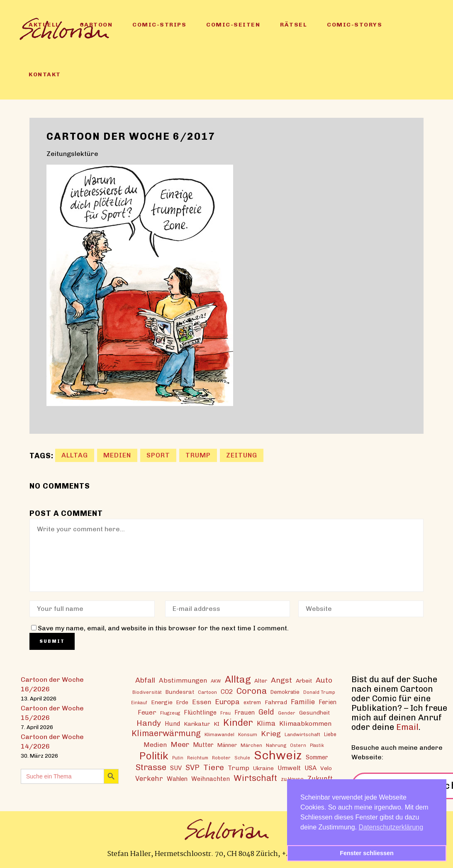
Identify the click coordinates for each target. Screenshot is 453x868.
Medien (117, 455)
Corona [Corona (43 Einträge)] (252, 691)
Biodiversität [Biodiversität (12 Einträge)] (147, 692)
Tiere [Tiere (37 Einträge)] (214, 767)
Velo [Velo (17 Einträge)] (326, 768)
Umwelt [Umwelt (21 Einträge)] (289, 768)
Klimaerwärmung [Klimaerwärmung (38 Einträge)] (166, 733)
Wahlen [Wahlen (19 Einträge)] (177, 779)
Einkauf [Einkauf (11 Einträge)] (139, 703)
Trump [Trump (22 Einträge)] (239, 768)
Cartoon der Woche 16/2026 (52, 684)
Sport (158, 455)
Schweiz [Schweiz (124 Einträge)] (278, 755)
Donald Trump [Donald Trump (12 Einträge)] (319, 692)
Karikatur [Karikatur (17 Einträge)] (197, 724)
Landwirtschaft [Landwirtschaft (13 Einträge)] (302, 734)
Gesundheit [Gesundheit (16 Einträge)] (314, 712)
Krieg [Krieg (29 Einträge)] (271, 733)
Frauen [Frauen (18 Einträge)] (245, 713)
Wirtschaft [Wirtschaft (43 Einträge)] (255, 778)
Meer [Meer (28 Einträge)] (180, 744)
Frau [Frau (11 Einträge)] (225, 713)
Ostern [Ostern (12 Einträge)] (298, 745)
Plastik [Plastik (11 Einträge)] (317, 745)
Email (407, 727)
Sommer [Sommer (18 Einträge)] (317, 757)
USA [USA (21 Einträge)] (311, 768)
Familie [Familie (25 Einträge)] (303, 702)
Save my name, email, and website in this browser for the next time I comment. (163, 628)
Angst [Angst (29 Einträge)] (281, 680)
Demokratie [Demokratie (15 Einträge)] (285, 692)
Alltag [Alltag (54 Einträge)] (238, 680)
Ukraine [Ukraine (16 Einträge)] (263, 768)
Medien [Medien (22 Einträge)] (155, 745)
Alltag (75, 455)
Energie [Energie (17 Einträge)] (162, 702)
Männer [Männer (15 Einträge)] (227, 745)
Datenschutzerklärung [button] (391, 827)
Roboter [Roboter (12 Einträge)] (221, 758)
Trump (198, 455)
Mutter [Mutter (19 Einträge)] (203, 745)
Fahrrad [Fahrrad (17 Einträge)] (276, 702)
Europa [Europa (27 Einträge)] (227, 702)
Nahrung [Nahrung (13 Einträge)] (276, 745)
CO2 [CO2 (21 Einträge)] (227, 692)
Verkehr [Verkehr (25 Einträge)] (149, 778)
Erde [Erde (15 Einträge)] (182, 702)
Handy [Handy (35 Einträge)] (149, 723)
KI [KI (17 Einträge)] (217, 724)
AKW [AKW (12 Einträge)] (216, 681)
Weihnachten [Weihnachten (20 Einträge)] (211, 779)
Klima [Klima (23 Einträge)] (266, 723)
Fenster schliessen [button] (367, 853)
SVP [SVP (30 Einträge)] (192, 768)
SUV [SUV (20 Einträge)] (176, 768)
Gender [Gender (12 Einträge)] (287, 713)
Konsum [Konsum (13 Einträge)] (248, 734)
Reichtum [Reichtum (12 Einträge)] (198, 758)
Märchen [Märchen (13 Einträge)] (251, 745)
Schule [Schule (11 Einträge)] (242, 758)
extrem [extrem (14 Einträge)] (252, 702)
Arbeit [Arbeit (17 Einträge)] (304, 681)
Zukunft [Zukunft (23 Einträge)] (320, 779)
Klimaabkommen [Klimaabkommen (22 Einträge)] (305, 723)
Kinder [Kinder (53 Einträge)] (238, 723)
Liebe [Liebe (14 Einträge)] (330, 734)
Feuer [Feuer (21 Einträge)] (147, 712)
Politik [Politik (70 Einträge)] (154, 756)
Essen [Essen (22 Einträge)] (202, 702)
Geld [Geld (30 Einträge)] (266, 712)
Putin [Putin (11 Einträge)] (178, 758)
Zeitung (242, 455)
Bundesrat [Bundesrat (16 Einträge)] (180, 692)
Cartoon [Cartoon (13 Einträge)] (207, 692)
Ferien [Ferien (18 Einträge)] (328, 702)
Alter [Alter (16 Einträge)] (261, 681)
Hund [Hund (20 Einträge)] (172, 724)
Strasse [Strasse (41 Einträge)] (151, 767)
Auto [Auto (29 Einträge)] (324, 680)
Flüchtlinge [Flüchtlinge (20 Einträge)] (200, 712)
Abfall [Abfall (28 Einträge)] (145, 680)
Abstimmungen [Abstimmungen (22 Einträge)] (183, 680)
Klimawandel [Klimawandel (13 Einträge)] (219, 734)
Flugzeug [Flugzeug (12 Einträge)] (170, 713)
